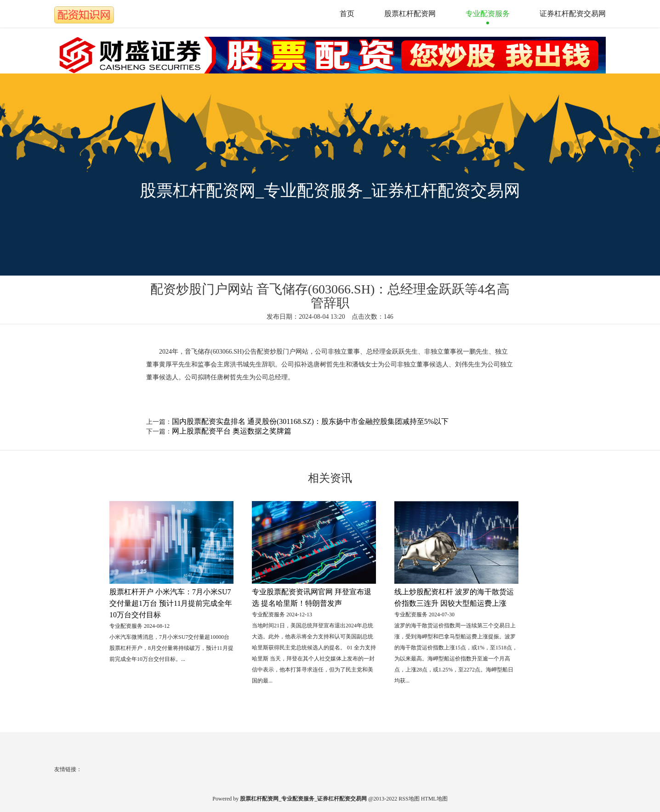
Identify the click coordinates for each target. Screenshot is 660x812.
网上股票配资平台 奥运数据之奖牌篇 (232, 431)
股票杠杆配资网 (410, 14)
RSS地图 (409, 799)
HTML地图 (434, 799)
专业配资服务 (488, 14)
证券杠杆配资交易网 (573, 14)
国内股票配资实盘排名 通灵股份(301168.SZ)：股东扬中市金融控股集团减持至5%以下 (310, 421)
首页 (347, 14)
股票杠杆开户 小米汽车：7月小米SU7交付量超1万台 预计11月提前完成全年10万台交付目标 (171, 603)
